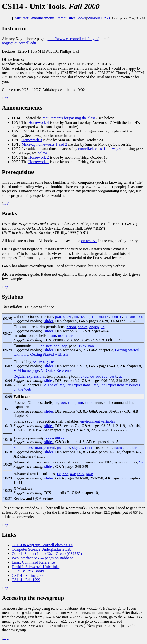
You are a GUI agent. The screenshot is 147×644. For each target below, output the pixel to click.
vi (35, 362)
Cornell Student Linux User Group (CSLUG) (47, 554)
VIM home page (26, 370)
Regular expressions (29, 376)
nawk (81, 474)
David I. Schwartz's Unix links (35, 567)
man (91, 346)
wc (121, 376)
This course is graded (22, 508)
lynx (82, 346)
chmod (71, 327)
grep (84, 376)
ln (141, 462)
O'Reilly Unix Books (28, 571)
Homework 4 (39, 122)
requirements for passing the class (69, 118)
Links (105, 18)
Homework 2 (39, 157)
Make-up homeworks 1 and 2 (44, 144)
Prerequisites (65, 18)
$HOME (67, 317)
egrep (95, 376)
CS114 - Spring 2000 (28, 575)
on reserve (89, 241)
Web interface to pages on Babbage (42, 558)
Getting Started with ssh (49, 354)
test (49, 438)
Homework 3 (32, 140)
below (42, 153)
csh (61, 336)
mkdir (104, 317)
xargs (60, 438)
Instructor (21, 18)
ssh (56, 346)
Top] (6, 98)
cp (88, 317)
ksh (63, 403)
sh (56, 403)
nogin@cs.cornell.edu (19, 43)
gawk (89, 474)
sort (113, 376)
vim (42, 362)
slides (49, 321)
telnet (46, 346)
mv (82, 317)
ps (59, 448)
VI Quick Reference (56, 370)
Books (81, 18)
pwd (58, 317)
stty (66, 448)
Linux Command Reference (33, 562)
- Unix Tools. (51, 6)
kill (89, 448)
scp (64, 346)
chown (83, 327)
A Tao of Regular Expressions (67, 385)
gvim (50, 362)
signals (78, 448)
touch (130, 317)
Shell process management (34, 448)
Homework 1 (39, 162)
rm (141, 317)
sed (105, 376)
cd (76, 317)
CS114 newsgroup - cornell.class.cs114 (42, 545)
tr (59, 474)
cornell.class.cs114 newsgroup (102, 149)
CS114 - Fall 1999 (26, 580)
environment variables (98, 421)
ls (93, 317)
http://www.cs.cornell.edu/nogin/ (73, 39)
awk (73, 474)
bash (52, 336)
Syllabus (94, 18)
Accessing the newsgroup (33, 598)
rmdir (117, 317)
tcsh (69, 336)
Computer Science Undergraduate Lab (41, 549)
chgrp (94, 327)
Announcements (42, 18)
